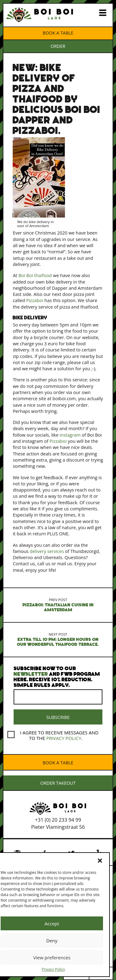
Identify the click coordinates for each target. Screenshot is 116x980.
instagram (70, 435)
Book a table (58, 33)
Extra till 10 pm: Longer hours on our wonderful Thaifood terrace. (58, 639)
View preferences (52, 957)
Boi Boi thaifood (35, 275)
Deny (52, 941)
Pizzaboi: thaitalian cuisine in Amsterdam (58, 605)
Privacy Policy (53, 970)
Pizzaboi (34, 300)
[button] (100, 861)
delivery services (47, 551)
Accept (52, 924)
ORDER (58, 46)
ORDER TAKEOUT (58, 783)
